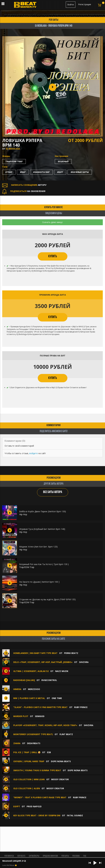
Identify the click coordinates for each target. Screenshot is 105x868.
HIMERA (17, 689)
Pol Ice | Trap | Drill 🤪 (27, 752)
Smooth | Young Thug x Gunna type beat (37, 770)
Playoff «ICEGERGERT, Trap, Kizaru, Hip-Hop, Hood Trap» (45, 725)
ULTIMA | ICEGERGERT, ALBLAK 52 (31, 671)
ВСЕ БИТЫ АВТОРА (53, 492)
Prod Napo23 (34, 806)
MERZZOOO (34, 689)
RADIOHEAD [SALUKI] (24, 680)
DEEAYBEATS (34, 743)
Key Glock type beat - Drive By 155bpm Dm (37, 815)
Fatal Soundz (75, 815)
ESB (49, 752)
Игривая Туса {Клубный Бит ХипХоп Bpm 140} (42, 529)
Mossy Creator (60, 779)
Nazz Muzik (62, 671)
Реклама (76, 856)
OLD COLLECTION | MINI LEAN (29, 779)
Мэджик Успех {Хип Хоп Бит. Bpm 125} (38, 547)
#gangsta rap (41, 172)
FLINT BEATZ (66, 734)
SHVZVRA (84, 662)
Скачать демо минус (52, 222)
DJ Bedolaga (13, 149)
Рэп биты (65, 856)
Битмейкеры (34, 856)
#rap (23, 172)
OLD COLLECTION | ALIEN (27, 788)
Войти (71, 5)
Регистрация (85, 4)
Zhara (17, 743)
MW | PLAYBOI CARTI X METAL (29, 698)
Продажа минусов (50, 856)
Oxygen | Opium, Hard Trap (29, 761)
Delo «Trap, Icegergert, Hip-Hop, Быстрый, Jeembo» (43, 662)
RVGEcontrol (49, 680)
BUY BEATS (21, 856)
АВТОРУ (24, 185)
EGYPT (17, 806)
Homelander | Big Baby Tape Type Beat (35, 653)
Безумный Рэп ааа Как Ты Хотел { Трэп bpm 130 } (44, 564)
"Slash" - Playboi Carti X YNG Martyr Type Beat (40, 707)
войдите (34, 453)
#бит (60, 172)
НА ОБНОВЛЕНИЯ (24, 191)
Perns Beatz (71, 653)
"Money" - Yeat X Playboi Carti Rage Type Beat (40, 797)
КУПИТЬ (53, 256)
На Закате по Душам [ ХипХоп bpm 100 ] (39, 582)
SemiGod (40, 716)
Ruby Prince (81, 707)
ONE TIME (57, 698)
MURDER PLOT (21, 716)
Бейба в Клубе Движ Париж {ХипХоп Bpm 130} (43, 511)
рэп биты (54, 20)
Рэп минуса (9, 856)
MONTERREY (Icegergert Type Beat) (33, 734)
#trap (9, 172)
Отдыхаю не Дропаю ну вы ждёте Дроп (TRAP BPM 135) (47, 599)
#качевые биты (80, 172)
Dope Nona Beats (61, 761)
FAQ (85, 856)
